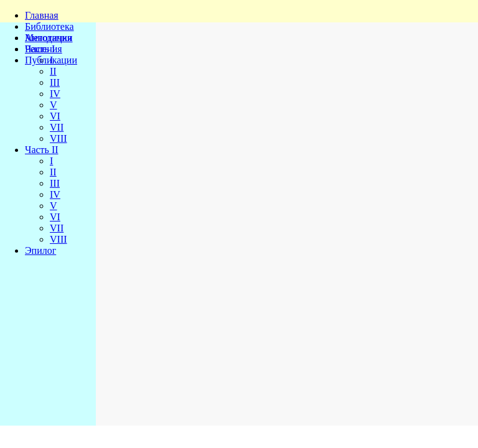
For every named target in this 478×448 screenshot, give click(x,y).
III (55, 82)
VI (55, 116)
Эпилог (40, 250)
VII (57, 127)
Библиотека (49, 26)
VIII (59, 138)
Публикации (51, 60)
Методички (49, 38)
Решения (44, 49)
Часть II (42, 150)
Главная (42, 15)
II (53, 71)
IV (55, 94)
